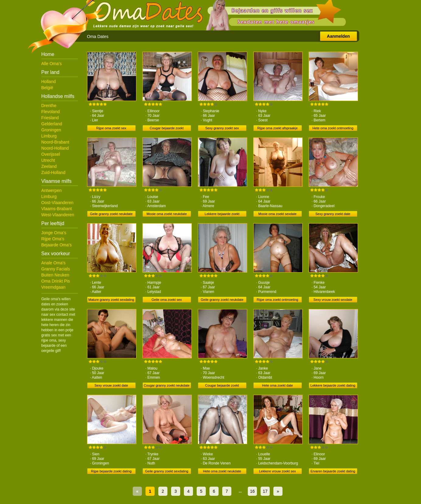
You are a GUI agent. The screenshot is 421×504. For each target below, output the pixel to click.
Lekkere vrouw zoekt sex (277, 471)
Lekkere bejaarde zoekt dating (333, 385)
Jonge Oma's (54, 233)
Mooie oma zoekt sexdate (277, 214)
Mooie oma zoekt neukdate (167, 214)
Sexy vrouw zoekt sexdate (333, 300)
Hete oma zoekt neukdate (222, 471)
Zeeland (49, 166)
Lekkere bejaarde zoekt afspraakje (222, 214)
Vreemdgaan (54, 287)
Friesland (50, 118)
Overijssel (51, 154)
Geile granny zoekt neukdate (111, 214)
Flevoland (51, 112)
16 (252, 491)
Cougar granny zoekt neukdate (167, 385)
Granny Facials (56, 269)
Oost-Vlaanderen (58, 203)
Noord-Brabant (55, 142)
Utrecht (48, 160)
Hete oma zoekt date (278, 385)
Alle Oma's (52, 64)
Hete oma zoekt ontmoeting (333, 128)
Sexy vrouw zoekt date (111, 385)
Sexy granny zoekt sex (222, 128)
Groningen (51, 130)
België (47, 88)
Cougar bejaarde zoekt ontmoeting (222, 386)
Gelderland (52, 124)
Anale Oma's (54, 263)
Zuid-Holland (53, 172)
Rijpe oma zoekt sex (111, 128)
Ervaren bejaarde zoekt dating (333, 471)
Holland (49, 82)
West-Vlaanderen (58, 215)
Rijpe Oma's (53, 239)
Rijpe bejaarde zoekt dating (111, 471)
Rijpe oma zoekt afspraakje (277, 128)
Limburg (49, 136)
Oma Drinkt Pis (56, 281)
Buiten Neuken (55, 275)
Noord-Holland (55, 148)
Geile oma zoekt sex (167, 300)
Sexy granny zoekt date (333, 214)
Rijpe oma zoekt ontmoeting (277, 300)
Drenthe (49, 106)
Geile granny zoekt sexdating (167, 471)
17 (265, 491)
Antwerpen (52, 190)
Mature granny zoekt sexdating (111, 300)
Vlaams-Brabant (57, 209)
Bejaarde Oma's (57, 245)
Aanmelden (338, 36)
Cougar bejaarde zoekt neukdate (167, 129)
